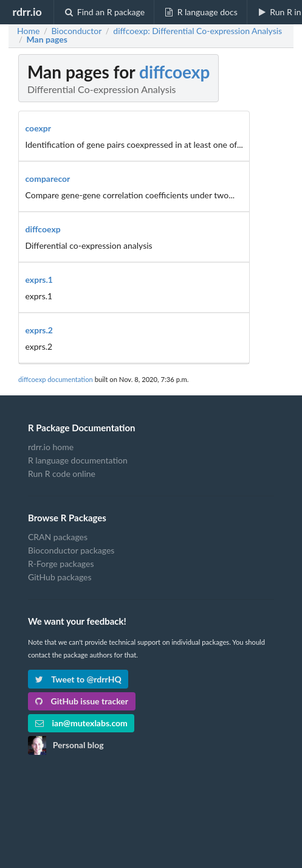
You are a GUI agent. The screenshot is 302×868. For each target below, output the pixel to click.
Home (28, 31)
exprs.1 (39, 279)
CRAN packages (58, 537)
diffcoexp (174, 72)
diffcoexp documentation (56, 379)
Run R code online (62, 474)
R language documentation (78, 460)
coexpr (39, 128)
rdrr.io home (51, 447)
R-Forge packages (61, 564)
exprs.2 (39, 330)
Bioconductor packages (71, 550)
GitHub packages (60, 577)
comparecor (48, 179)
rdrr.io (27, 12)
